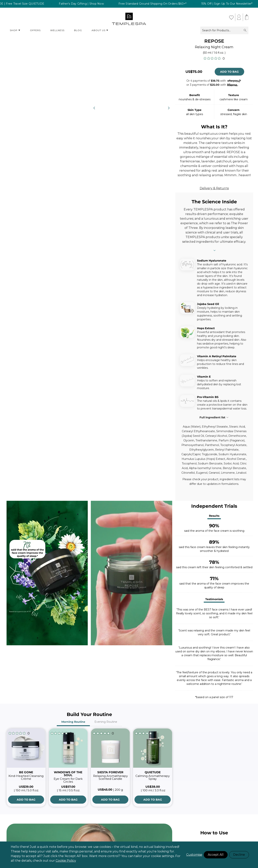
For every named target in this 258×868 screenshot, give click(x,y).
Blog (78, 30)
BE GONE (26, 772)
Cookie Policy (66, 861)
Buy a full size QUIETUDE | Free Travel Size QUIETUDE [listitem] (41, 4)
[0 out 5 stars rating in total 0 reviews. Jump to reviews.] (214, 58)
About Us (100, 30)
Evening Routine (106, 722)
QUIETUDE (153, 772)
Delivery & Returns (214, 188)
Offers (35, 30)
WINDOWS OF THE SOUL (68, 774)
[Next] (169, 108)
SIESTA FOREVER (110, 772)
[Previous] (94, 108)
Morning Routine (73, 722)
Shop (15, 30)
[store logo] (129, 17)
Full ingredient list (214, 417)
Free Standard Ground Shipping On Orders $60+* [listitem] (187, 4)
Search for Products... (224, 30)
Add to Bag (229, 72)
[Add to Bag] (26, 800)
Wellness (57, 30)
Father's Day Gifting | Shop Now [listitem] (116, 4)
